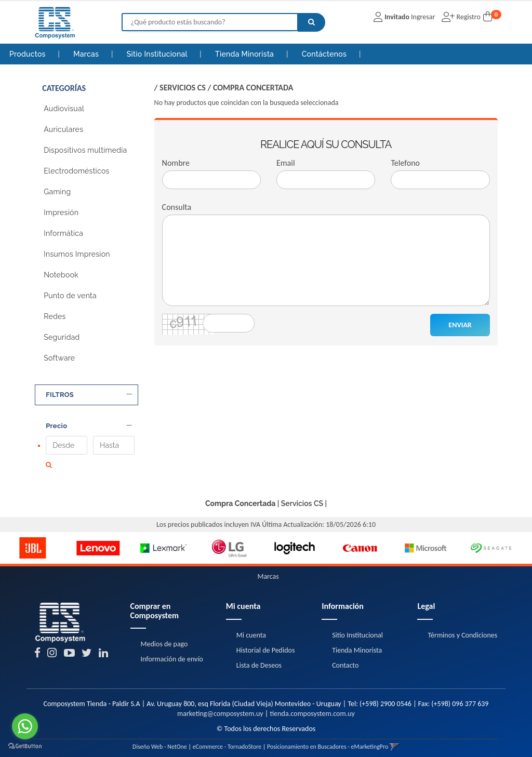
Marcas (87, 54)
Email (286, 163)
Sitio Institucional (158, 54)
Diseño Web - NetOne (160, 741)
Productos (28, 54)
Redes (55, 316)
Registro (467, 17)
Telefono (405, 163)
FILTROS (89, 395)
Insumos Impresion (77, 254)
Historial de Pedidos (266, 645)
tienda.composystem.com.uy (312, 708)
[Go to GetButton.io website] (25, 746)
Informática (63, 233)
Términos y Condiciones (462, 630)
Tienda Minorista (245, 54)
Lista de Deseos (259, 660)
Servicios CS (183, 88)
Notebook (61, 275)
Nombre (176, 163)
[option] (33, 543)
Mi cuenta (251, 630)
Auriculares (63, 129)
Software (59, 358)
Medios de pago (164, 639)
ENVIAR (460, 325)
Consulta (177, 207)
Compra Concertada (253, 88)
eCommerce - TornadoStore (227, 741)
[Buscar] (311, 22)
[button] (395, 741)
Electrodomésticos (76, 171)
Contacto (345, 660)
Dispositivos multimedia (85, 150)
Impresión (61, 213)
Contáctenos (325, 54)
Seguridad (62, 337)
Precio (89, 426)
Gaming (57, 192)
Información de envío (172, 654)
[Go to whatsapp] (25, 726)
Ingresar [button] (423, 17)
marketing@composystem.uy (220, 708)
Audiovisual (64, 109)
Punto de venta (70, 296)
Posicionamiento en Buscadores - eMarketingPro (328, 741)
